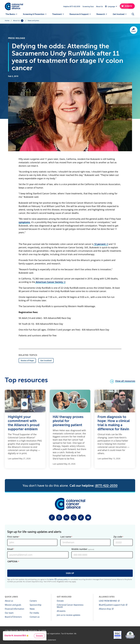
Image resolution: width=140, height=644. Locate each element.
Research (101, 14)
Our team (9, 613)
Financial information (15, 609)
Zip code (118, 537)
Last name (66, 537)
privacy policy (63, 579)
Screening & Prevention (34, 14)
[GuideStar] (130, 635)
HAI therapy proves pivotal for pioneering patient (68, 422)
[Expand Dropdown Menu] (111, 6)
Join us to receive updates (69, 615)
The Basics (10, 14)
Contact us (35, 617)
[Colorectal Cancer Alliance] (14, 6)
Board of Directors (13, 617)
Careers (33, 601)
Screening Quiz (88, 6)
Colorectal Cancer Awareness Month (70, 606)
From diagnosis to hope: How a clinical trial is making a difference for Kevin (114, 424)
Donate (60, 601)
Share (134, 31)
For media (34, 613)
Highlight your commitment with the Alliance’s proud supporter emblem (24, 424)
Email (10, 549)
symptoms (24, 222)
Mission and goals (13, 605)
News (32, 609)
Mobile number (83, 549)
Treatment (57, 14)
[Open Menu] (133, 14)
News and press (33, 21)
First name (13, 537)
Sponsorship (36, 605)
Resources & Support (79, 14)
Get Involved (119, 14)
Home (7, 21)
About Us (99, 6)
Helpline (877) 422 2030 (72, 6)
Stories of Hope (27, 360)
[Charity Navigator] (118, 635)
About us (9, 601)
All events (61, 611)
